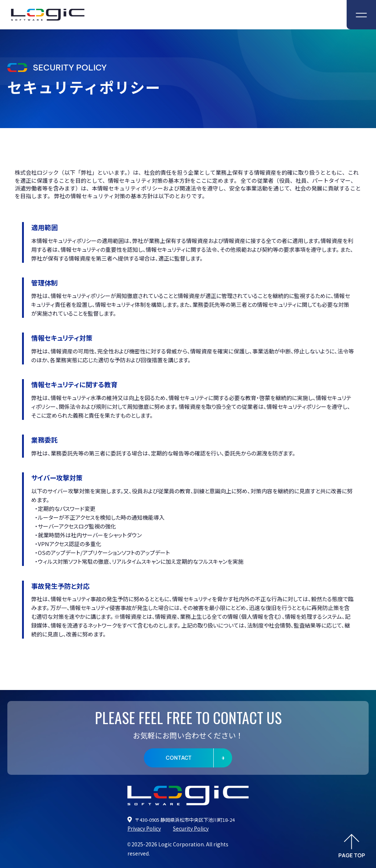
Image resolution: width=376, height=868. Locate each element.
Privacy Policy (144, 828)
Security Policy (191, 828)
